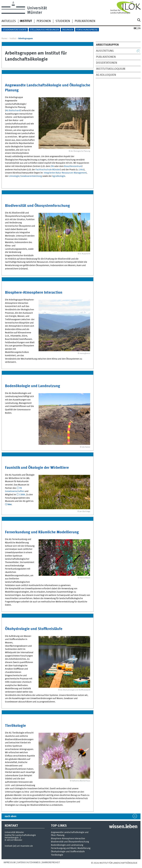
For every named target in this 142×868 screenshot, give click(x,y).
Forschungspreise (87, 30)
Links (81, 170)
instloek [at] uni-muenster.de (19, 846)
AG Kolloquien (106, 75)
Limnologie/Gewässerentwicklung (25, 176)
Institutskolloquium (111, 69)
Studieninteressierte (15, 30)
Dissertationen (107, 63)
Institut (13, 38)
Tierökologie (15, 726)
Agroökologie (59, 176)
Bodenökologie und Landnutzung (33, 386)
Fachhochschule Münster (48, 170)
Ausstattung (105, 51)
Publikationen (85, 21)
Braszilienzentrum (73, 166)
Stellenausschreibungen (44, 30)
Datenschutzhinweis (29, 863)
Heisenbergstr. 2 (13, 838)
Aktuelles (9, 21)
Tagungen (68, 30)
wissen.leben (123, 827)
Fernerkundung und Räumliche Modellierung (42, 532)
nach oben (11, 816)
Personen (44, 21)
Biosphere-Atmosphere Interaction (34, 293)
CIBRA (22, 495)
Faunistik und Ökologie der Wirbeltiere (37, 468)
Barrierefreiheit (51, 863)
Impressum (10, 863)
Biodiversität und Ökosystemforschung (37, 206)
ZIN (52, 166)
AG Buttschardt (13, 111)
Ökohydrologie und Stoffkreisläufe (34, 629)
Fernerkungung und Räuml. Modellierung (71, 848)
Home (4, 38)
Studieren (63, 21)
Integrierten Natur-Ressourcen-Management (65, 173)
